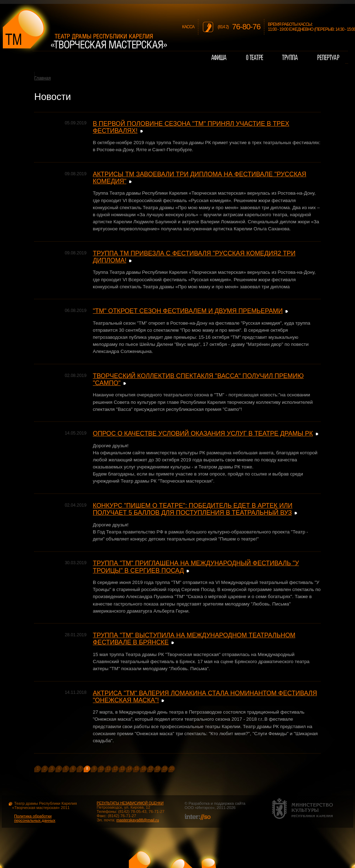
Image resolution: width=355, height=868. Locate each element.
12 (115, 769)
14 (129, 769)
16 (143, 769)
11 (108, 769)
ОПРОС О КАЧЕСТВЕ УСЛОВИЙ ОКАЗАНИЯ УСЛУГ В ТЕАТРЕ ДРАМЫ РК (203, 433)
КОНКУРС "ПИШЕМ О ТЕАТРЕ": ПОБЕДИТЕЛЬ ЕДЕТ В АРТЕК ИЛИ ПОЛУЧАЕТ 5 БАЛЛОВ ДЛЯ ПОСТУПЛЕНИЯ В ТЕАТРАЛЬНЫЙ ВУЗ (193, 509)
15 (136, 769)
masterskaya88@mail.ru (138, 820)
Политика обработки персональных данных (35, 818)
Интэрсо (204, 808)
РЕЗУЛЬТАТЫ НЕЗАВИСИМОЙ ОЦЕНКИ (130, 803)
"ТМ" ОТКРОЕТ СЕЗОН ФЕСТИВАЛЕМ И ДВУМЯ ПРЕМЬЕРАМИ (188, 311)
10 (101, 769)
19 (165, 769)
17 (151, 769)
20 (172, 769)
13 (122, 769)
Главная (43, 78)
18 (158, 769)
